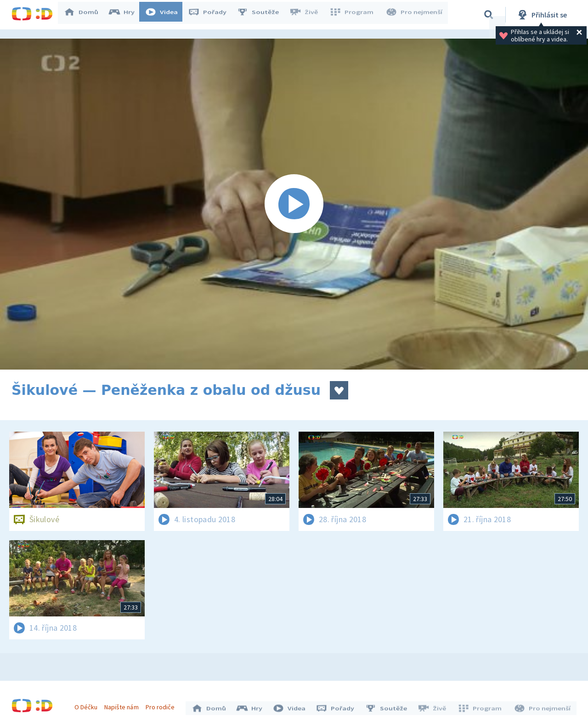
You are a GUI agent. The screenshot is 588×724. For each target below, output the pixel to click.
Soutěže (262, 15)
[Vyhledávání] (489, 15)
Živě (308, 15)
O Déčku (88, 705)
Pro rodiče (162, 705)
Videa (166, 15)
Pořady (212, 15)
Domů (85, 15)
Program (354, 15)
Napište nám (124, 705)
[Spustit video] (294, 204)
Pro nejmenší (415, 15)
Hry (126, 15)
